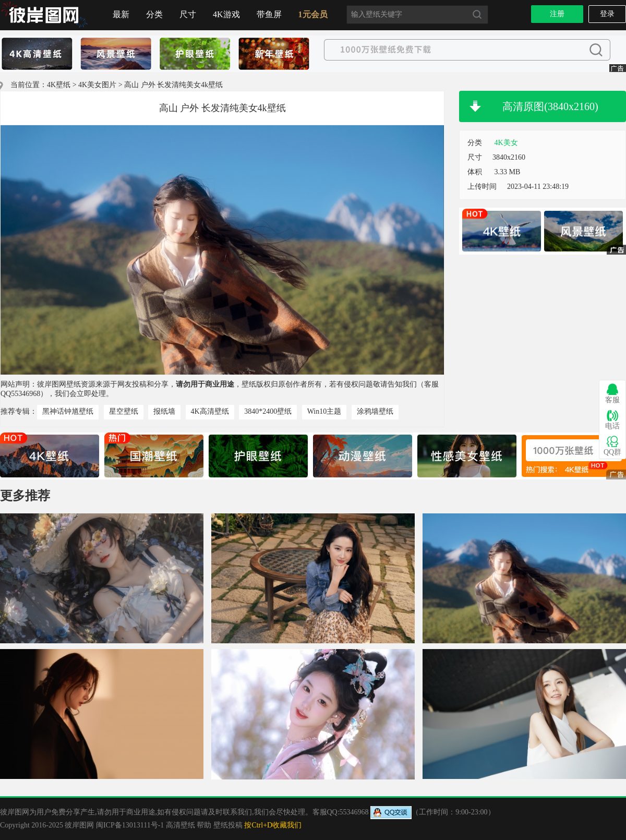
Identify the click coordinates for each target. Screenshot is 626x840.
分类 (154, 14)
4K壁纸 (59, 85)
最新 (121, 14)
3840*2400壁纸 (268, 411)
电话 (612, 420)
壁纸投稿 (228, 825)
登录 (607, 14)
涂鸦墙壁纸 (375, 411)
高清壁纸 (180, 825)
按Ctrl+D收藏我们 (273, 825)
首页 (44, 15)
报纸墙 (164, 411)
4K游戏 (226, 14)
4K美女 (506, 143)
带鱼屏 (269, 14)
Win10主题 (324, 411)
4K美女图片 (97, 85)
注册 (557, 14)
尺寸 (188, 14)
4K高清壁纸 (210, 411)
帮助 (204, 825)
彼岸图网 (79, 825)
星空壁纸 (124, 411)
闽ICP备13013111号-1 (130, 825)
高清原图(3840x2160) (550, 106)
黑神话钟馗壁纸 (68, 411)
